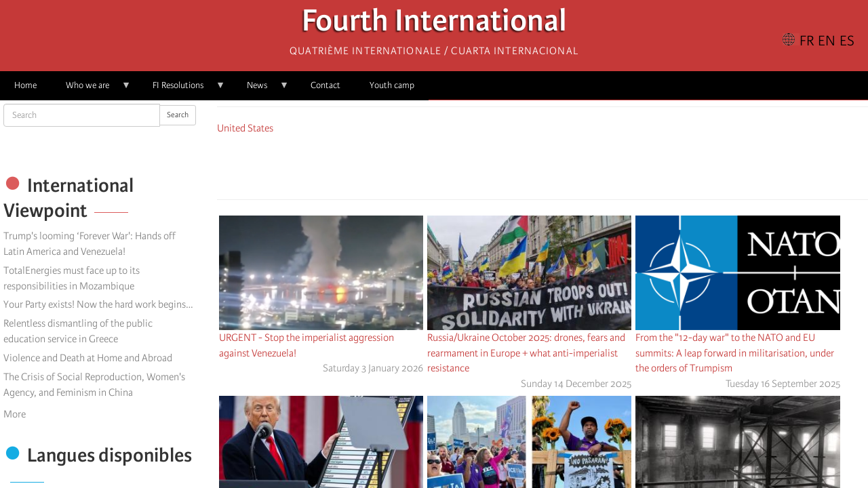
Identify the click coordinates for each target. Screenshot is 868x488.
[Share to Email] (561, 165)
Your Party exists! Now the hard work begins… (98, 304)
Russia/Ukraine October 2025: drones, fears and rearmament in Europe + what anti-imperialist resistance (526, 353)
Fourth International (434, 24)
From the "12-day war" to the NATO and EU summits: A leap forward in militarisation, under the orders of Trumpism (735, 353)
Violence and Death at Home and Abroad (88, 358)
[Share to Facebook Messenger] (542, 165)
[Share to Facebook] (505, 165)
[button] (580, 165)
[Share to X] (524, 165)
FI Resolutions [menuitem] (182, 90)
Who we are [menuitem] (91, 90)
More (15, 414)
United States (245, 128)
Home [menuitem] (25, 85)
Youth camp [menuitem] (392, 85)
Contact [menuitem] (325, 85)
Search (178, 115)
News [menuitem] (261, 90)
